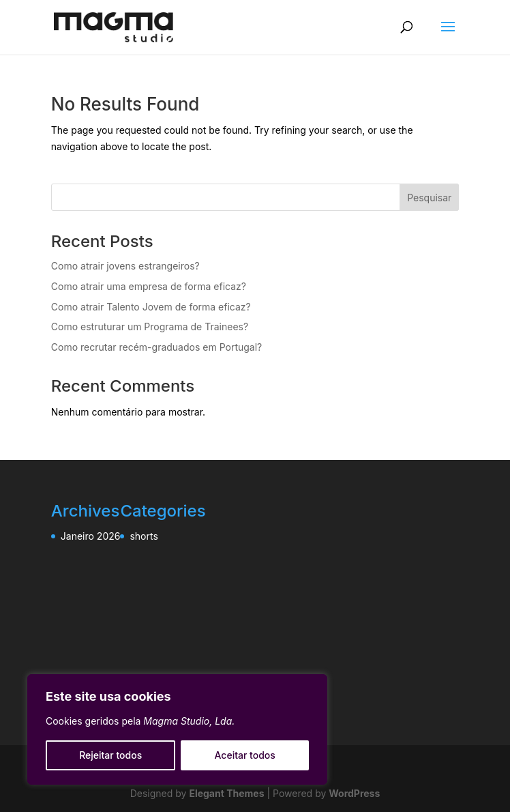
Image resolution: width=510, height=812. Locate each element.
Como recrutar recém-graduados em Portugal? (156, 347)
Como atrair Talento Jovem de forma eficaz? (151, 307)
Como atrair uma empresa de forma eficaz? (149, 286)
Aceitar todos (245, 755)
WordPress (354, 793)
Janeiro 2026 (91, 536)
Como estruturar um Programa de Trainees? (150, 327)
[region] (177, 729)
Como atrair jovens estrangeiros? (125, 266)
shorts (144, 536)
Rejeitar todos (110, 755)
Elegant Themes (226, 793)
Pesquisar (429, 198)
